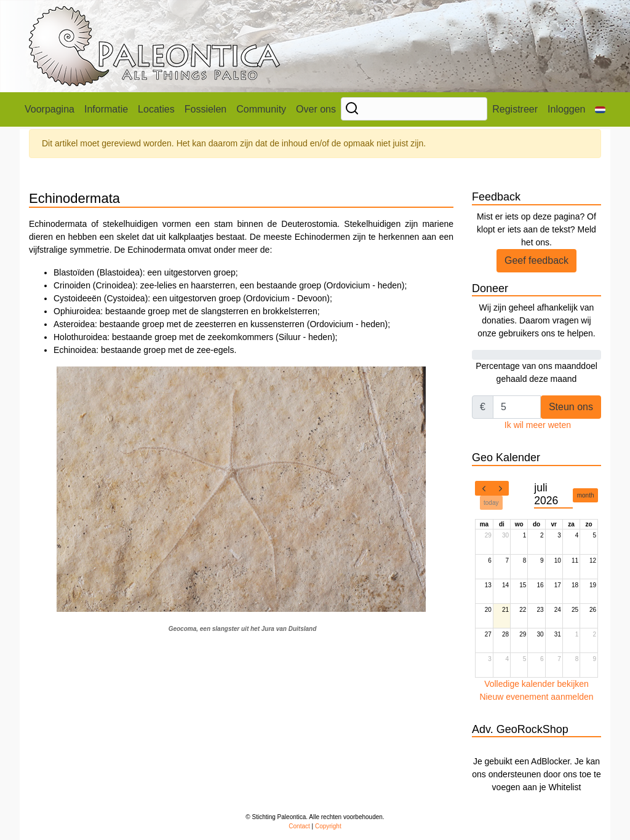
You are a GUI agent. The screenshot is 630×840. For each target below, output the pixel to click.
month (586, 495)
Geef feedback (536, 260)
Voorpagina (50, 109)
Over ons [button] (316, 109)
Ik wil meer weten (538, 425)
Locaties (156, 109)
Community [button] (261, 109)
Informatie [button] (106, 109)
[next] (500, 488)
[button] (600, 109)
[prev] (484, 488)
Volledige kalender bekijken (536, 684)
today (491, 503)
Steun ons (571, 407)
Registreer (515, 109)
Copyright (328, 826)
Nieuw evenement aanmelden (536, 697)
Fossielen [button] (205, 109)
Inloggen (566, 109)
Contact (299, 826)
